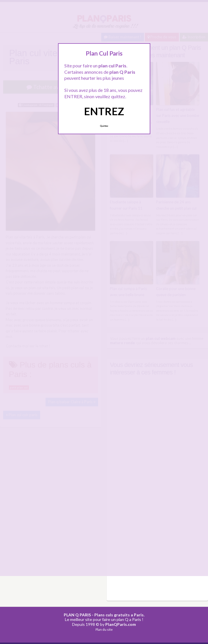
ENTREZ (104, 111)
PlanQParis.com (121, 624)
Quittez (104, 126)
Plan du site (104, 629)
